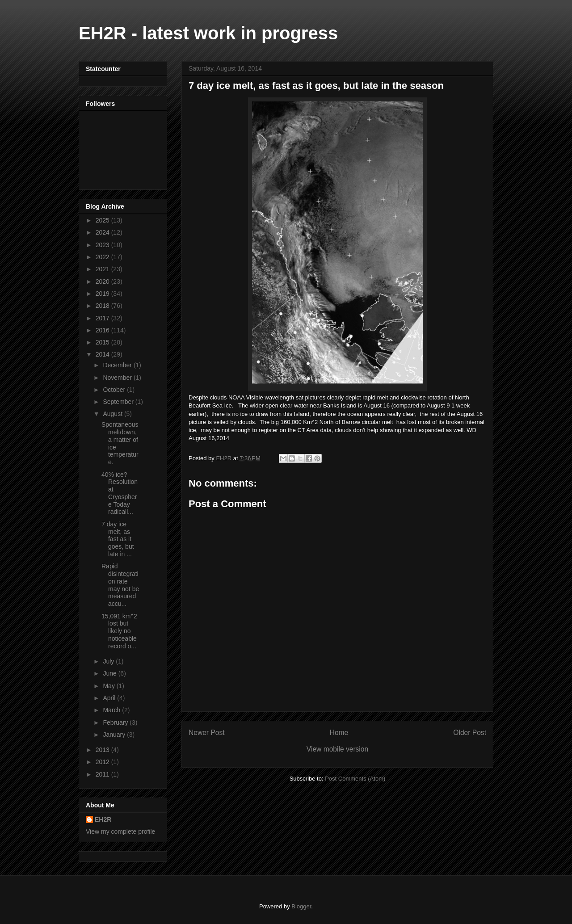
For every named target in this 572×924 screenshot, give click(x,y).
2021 (103, 269)
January (115, 735)
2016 (103, 330)
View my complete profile (120, 832)
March (112, 710)
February (116, 722)
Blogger (301, 906)
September (119, 402)
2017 (103, 318)
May (109, 686)
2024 (103, 232)
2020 (103, 281)
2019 (103, 294)
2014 (103, 354)
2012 (103, 762)
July (109, 661)
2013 (103, 750)
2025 (103, 220)
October (115, 390)
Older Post (470, 733)
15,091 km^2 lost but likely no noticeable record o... (119, 631)
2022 (103, 257)
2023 (103, 245)
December (118, 365)
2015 (103, 342)
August (113, 414)
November (118, 378)
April (110, 698)
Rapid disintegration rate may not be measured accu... (120, 585)
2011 (103, 774)
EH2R (103, 819)
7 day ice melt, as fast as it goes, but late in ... (118, 539)
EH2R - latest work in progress (208, 33)
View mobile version (337, 749)
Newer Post (207, 733)
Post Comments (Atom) (355, 779)
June (110, 673)
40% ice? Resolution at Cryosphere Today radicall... (120, 493)
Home (339, 733)
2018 (103, 306)
